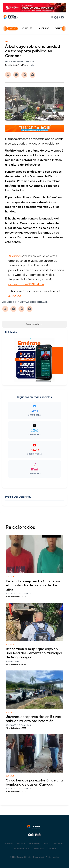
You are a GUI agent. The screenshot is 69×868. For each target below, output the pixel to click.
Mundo (47, 844)
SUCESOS (9, 42)
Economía (39, 849)
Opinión (52, 849)
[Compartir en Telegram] (32, 75)
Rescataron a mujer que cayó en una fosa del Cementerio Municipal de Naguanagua (34, 653)
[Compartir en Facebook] (16, 75)
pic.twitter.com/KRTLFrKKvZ (26, 284)
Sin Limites (54, 857)
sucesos (10, 577)
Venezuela (34, 844)
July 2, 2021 (16, 296)
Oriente (27, 29)
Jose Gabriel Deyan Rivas (18, 594)
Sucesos (44, 29)
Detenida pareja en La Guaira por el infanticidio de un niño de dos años (33, 585)
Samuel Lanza (13, 662)
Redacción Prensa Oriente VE (20, 62)
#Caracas (15, 256)
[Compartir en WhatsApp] (24, 75)
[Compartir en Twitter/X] (8, 75)
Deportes (59, 844)
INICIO (13, 29)
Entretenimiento (22, 849)
